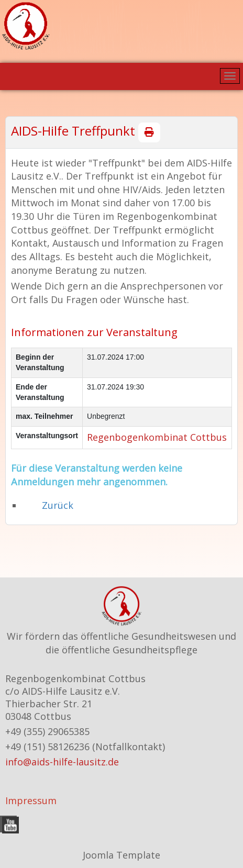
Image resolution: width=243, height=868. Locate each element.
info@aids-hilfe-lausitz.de (62, 762)
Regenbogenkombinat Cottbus (157, 437)
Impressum (31, 800)
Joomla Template (121, 855)
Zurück (58, 505)
